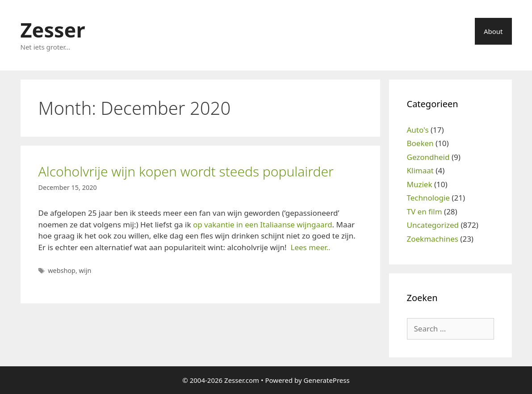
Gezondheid (428, 157)
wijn (85, 270)
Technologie (428, 198)
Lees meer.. (311, 247)
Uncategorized (433, 225)
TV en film (425, 212)
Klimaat (420, 170)
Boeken (420, 143)
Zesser (53, 30)
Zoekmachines (433, 239)
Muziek (420, 184)
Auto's (418, 130)
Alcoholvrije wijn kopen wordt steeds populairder (186, 171)
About (493, 31)
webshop (62, 270)
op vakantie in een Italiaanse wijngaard (263, 224)
